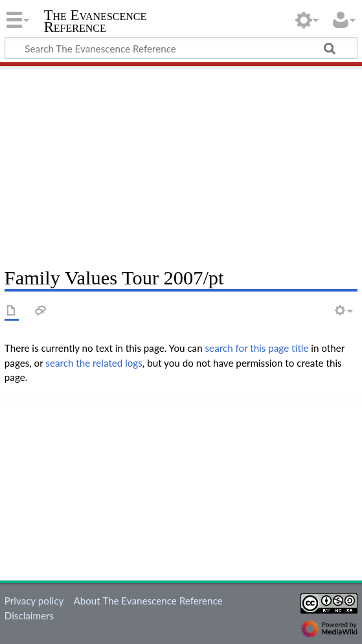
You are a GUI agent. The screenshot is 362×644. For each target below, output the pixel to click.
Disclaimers (29, 615)
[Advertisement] (181, 162)
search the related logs (94, 363)
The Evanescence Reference (96, 21)
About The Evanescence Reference (148, 601)
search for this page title (257, 348)
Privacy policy (34, 601)
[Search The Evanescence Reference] (181, 48)
